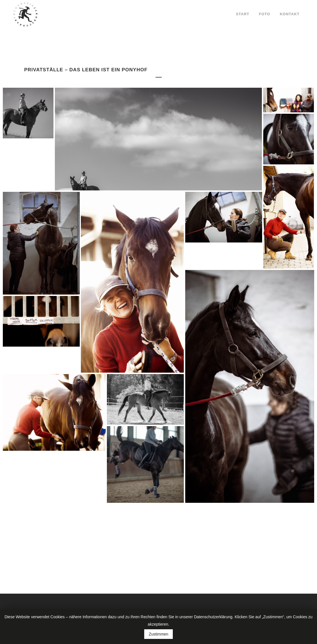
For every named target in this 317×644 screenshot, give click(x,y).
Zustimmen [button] (158, 634)
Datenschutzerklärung (213, 617)
